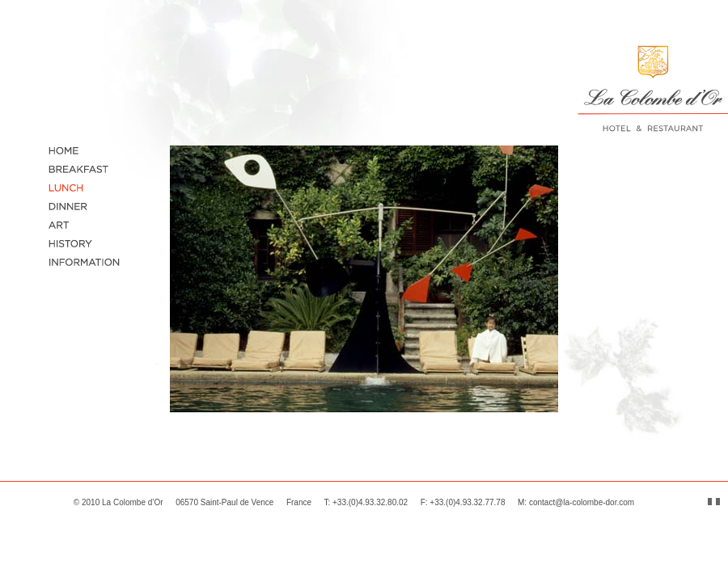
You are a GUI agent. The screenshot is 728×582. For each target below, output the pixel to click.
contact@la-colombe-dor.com (582, 502)
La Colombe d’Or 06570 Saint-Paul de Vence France (207, 502)
